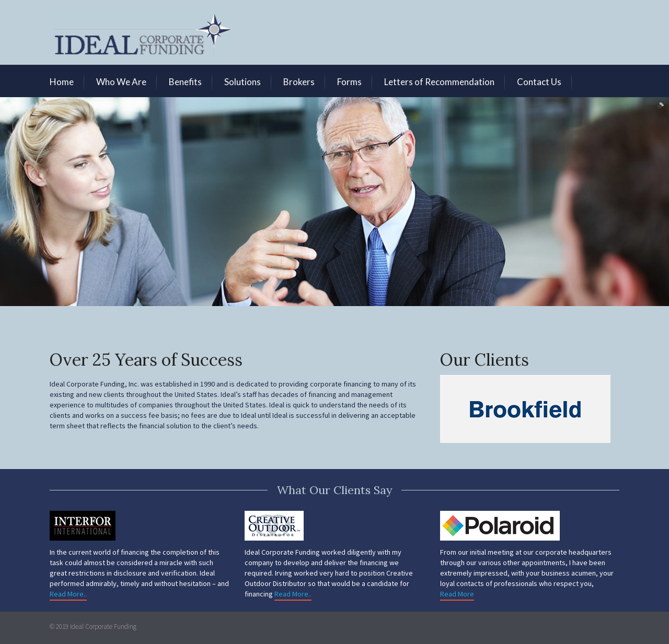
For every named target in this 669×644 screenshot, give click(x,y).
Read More (457, 594)
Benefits (185, 82)
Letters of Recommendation (439, 82)
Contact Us (539, 82)
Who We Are (121, 82)
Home (62, 82)
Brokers (299, 82)
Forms (349, 82)
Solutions (243, 82)
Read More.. (68, 594)
